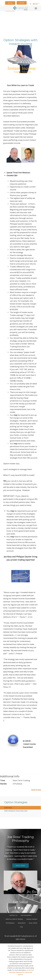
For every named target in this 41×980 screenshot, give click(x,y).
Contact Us (13, 915)
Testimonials (10, 923)
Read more (20, 866)
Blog (10, 3)
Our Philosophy (26, 915)
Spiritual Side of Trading (14, 919)
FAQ (21, 927)
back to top (36, 790)
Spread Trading (32, 919)
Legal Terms (33, 923)
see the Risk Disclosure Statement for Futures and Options (21, 972)
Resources (22, 923)
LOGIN (22, 3)
